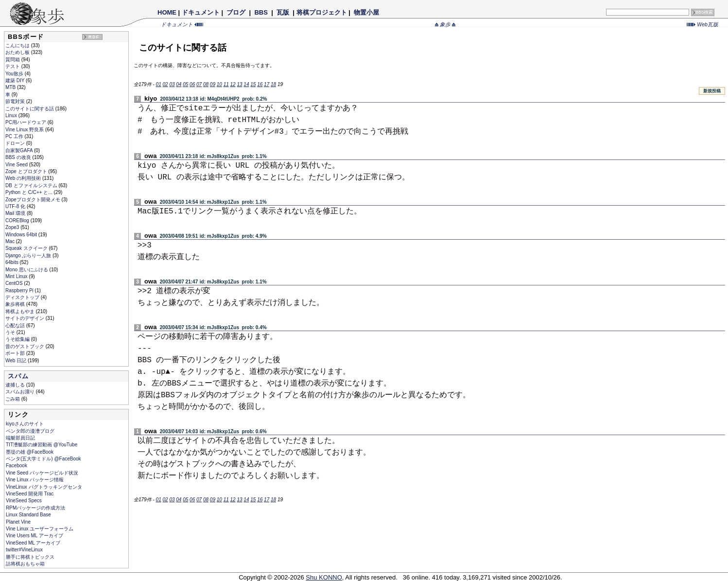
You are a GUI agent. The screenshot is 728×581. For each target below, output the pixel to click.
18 (273, 84)
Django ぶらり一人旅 (29, 255)
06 (192, 84)
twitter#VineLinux (24, 550)
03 (172, 84)
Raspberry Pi (20, 290)
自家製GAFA (20, 150)
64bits (12, 262)
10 (219, 84)
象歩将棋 (16, 304)
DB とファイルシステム (32, 185)
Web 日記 (17, 361)
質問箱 (13, 60)
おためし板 (18, 52)
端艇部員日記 (20, 438)
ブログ (236, 12)
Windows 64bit (22, 235)
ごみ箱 (13, 399)
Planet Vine (18, 522)
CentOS (15, 283)
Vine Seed (17, 165)
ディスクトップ (23, 297)
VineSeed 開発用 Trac (30, 494)
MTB (11, 87)
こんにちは (18, 45)
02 (165, 84)
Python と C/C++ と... (29, 192)
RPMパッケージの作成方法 (35, 508)
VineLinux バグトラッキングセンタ (44, 487)
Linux (12, 115)
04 (179, 84)
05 (185, 84)
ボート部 (16, 353)
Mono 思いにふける (27, 270)
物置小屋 (366, 12)
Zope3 (13, 227)
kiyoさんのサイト (25, 424)
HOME (167, 12)
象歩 (445, 24)
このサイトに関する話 (30, 109)
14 (246, 84)
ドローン (16, 143)
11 (226, 84)
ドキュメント (201, 12)
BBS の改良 (19, 157)
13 (239, 84)
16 (260, 84)
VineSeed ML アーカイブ (33, 543)
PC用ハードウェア (26, 122)
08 (206, 84)
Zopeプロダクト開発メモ (34, 200)
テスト (13, 66)
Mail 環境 (16, 213)
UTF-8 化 (16, 206)
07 (199, 84)
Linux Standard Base (28, 515)
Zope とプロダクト (27, 171)
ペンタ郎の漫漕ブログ (30, 431)
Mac (11, 241)
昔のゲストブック (26, 346)
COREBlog (18, 220)
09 (213, 84)
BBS (261, 12)
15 (253, 84)
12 (233, 84)
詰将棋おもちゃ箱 (25, 564)
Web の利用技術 (24, 178)
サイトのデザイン (26, 318)
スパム (18, 376)
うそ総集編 (18, 339)
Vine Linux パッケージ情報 (35, 480)
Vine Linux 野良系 (25, 130)
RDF (94, 37)
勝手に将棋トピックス (30, 557)
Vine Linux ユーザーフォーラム (40, 529)
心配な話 (16, 326)
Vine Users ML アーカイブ (35, 536)
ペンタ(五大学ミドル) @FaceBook (43, 459)
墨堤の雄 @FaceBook (30, 452)
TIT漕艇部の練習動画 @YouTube (42, 445)
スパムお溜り (21, 392)
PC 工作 (15, 136)
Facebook (17, 466)
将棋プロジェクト (322, 12)
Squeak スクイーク (27, 248)
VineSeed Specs (24, 501)
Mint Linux (17, 276)
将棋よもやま (21, 311)
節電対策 (16, 101)
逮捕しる (16, 385)
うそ (11, 332)
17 (267, 84)
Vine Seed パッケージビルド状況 (42, 473)
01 (159, 84)
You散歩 (15, 74)
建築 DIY (16, 80)
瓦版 (283, 12)
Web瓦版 (702, 24)
